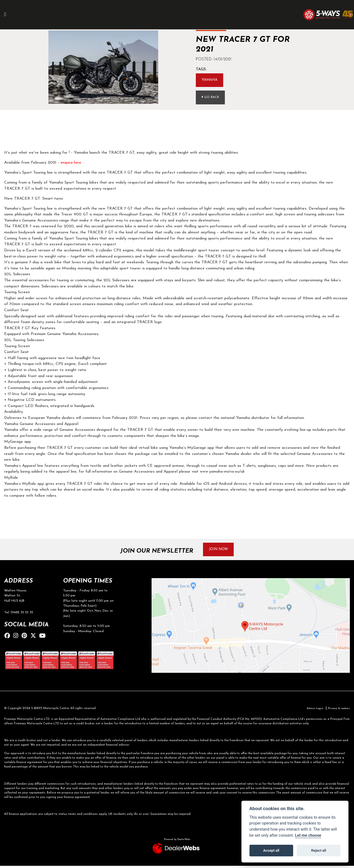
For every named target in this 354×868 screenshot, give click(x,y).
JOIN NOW (221, 550)
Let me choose (308, 835)
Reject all (319, 850)
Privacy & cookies (338, 710)
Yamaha (211, 80)
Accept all (271, 850)
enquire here (71, 163)
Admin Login (311, 710)
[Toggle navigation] (8, 15)
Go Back (211, 98)
